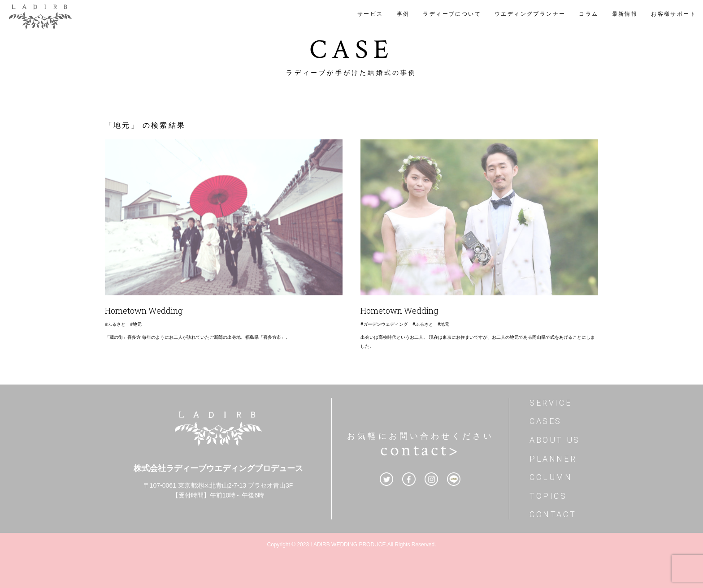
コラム (588, 14)
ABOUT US (555, 440)
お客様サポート (674, 14)
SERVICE (551, 403)
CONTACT (553, 514)
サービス (370, 14)
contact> (420, 450)
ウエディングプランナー (530, 14)
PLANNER (553, 459)
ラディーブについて (452, 14)
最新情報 (625, 14)
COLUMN (551, 477)
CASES (546, 421)
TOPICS (548, 496)
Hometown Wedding (144, 311)
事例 (403, 14)
